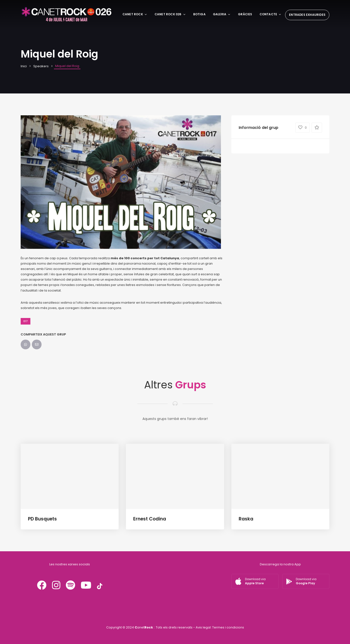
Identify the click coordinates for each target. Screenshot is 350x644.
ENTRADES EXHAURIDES (307, 15)
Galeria (222, 14)
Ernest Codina (150, 519)
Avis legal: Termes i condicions (220, 627)
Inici (24, 66)
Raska (246, 519)
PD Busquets (42, 519)
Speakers (41, 66)
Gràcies (245, 14)
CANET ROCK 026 (170, 14)
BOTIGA (199, 14)
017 (26, 321)
